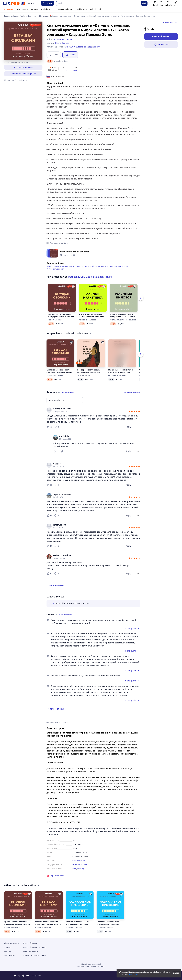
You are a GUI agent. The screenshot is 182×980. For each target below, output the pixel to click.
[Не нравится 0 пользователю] (63, 451)
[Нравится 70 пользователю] (49, 427)
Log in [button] (52, 603)
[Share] (176, 23)
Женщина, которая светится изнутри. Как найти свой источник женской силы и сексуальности (121, 371)
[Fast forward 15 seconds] (23, 976)
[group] (93, 410)
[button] (53, 68)
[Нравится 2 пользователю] (56, 451)
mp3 (79, 869)
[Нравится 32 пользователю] (49, 485)
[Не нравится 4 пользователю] (57, 485)
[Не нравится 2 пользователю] (57, 427)
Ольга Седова (79, 861)
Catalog (47, 3)
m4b (74, 869)
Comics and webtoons (64, 9)
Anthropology (83, 266)
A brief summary (54, 266)
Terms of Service (30, 943)
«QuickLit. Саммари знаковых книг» (82, 47)
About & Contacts (12, 943)
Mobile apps (82, 9)
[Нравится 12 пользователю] (49, 546)
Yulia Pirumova (84, 375)
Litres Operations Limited (91, 964)
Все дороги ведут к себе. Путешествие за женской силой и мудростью (89, 371)
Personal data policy (32, 951)
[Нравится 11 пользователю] (49, 574)
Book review (95, 266)
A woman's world (69, 266)
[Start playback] (15, 976)
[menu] (32, 3)
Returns (7, 951)
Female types (107, 266)
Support (8, 947)
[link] (90, 409)
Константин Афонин (88, 320)
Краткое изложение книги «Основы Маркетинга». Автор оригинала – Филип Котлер (92, 316)
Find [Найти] (144, 3)
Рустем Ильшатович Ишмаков (123, 320)
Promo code (8, 9)
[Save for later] (73, 287)
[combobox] (98, 3)
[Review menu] (138, 427)
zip (83, 869)
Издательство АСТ (81, 865)
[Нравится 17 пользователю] (49, 516)
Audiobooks (46, 9)
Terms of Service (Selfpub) (34, 947)
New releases (22, 9)
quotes (76, 70)
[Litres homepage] (14, 3)
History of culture (121, 266)
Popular (35, 9)
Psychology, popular (55, 269)
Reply (128, 427)
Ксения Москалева (56, 320)
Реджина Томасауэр (117, 375)
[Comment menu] (138, 451)
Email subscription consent (34, 955)
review (64, 70)
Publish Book (96, 9)
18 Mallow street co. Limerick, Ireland (91, 966)
